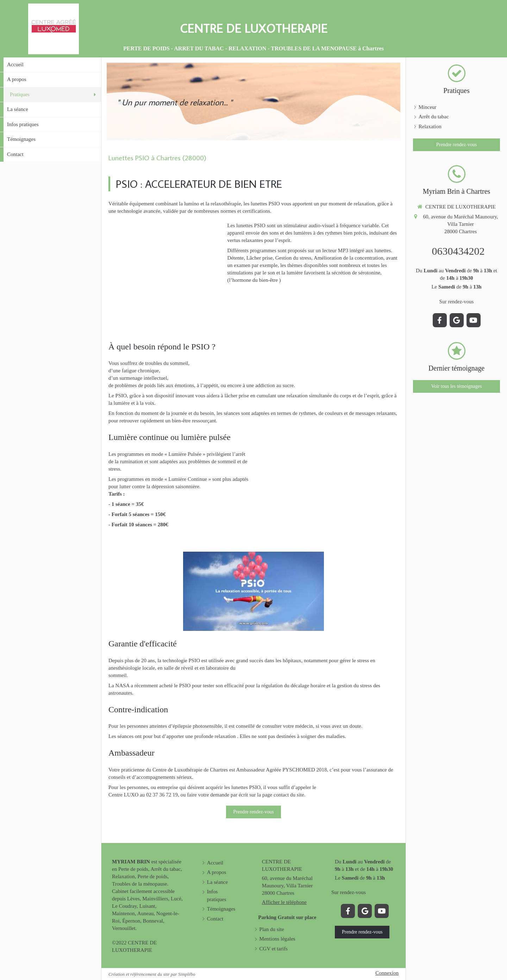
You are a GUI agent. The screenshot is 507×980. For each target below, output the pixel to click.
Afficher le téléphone (284, 902)
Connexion (387, 973)
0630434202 (458, 251)
